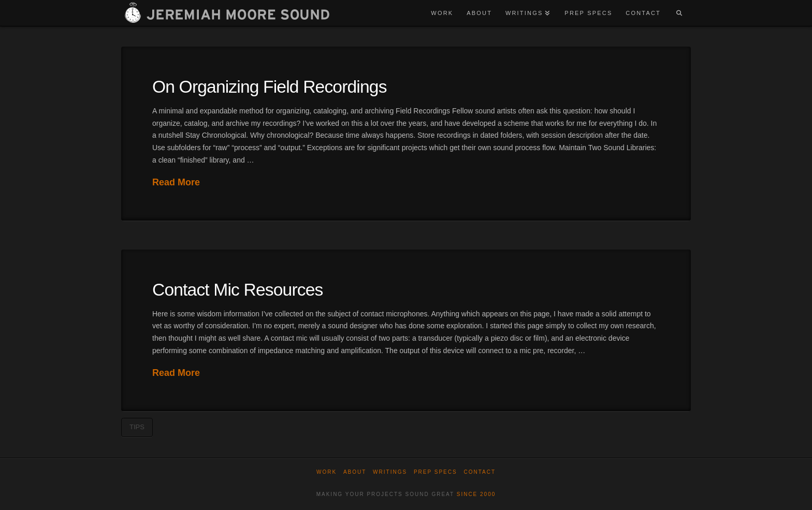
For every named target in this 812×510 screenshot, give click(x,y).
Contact (480, 472)
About (355, 472)
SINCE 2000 (476, 494)
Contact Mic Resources (237, 290)
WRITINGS (390, 472)
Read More (176, 182)
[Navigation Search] (679, 13)
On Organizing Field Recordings (270, 87)
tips (137, 427)
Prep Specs (436, 472)
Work (327, 472)
